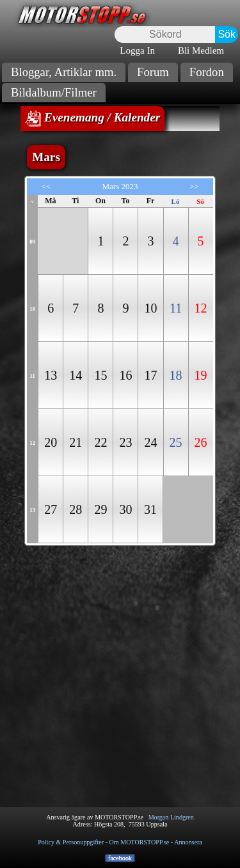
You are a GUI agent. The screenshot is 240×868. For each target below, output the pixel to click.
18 (176, 375)
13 (51, 375)
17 (150, 375)
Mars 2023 (120, 186)
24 (150, 442)
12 (201, 308)
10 (150, 308)
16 (125, 375)
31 (150, 509)
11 (176, 308)
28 (76, 509)
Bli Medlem (201, 50)
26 (201, 442)
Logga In (137, 50)
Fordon (207, 72)
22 (100, 442)
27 (51, 509)
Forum (153, 72)
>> (194, 186)
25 (176, 442)
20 (51, 442)
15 (100, 375)
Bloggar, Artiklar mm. (64, 72)
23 (125, 442)
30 (125, 509)
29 (100, 509)
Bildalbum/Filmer (54, 92)
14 (76, 375)
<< (46, 186)
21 (76, 442)
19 (201, 375)
